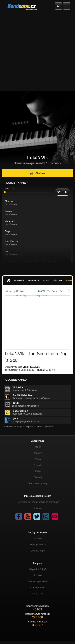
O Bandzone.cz (38, 588)
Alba (46, 281)
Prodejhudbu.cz (38, 545)
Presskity (38, 539)
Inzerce (38, 508)
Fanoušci (38, 465)
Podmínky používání (38, 582)
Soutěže (38, 477)
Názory (58, 281)
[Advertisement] (37, 51)
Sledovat (38, 173)
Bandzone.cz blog (38, 483)
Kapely (38, 447)
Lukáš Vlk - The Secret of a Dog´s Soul (49, 291)
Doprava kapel (38, 551)
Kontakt (38, 575)
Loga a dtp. (38, 594)
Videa (9, 291)
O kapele (34, 281)
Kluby (38, 471)
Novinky (19, 281)
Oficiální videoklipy (21, 291)
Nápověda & (38, 569)
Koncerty (38, 453)
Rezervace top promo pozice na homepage (38, 502)
